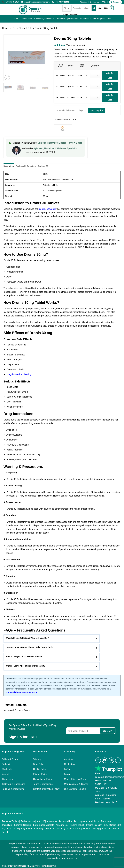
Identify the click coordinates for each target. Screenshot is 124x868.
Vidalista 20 (13, 829)
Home (16, 19)
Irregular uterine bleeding (19, 374)
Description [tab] (9, 166)
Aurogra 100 (62, 825)
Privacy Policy (40, 774)
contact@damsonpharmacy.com (62, 858)
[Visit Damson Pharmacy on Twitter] (118, 760)
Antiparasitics (65, 821)
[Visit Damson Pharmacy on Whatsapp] (105, 760)
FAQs (104, 2)
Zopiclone (106, 821)
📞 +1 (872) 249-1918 (11, 2)
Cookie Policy (40, 769)
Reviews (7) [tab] (43, 166)
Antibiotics (94, 821)
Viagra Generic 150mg (32, 829)
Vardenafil (7, 769)
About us (84, 2)
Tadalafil (6, 764)
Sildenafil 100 (74, 829)
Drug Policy (39, 764)
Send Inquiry (97, 110)
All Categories (99, 19)
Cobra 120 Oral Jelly (55, 829)
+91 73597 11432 (60, 2)
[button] (106, 8)
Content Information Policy (46, 789)
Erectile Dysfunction (44, 19)
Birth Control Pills (23, 28)
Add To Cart (110, 75)
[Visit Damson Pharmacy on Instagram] (111, 760)
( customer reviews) (75, 45)
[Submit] (94, 8)
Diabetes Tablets (10, 821)
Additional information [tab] (26, 166)
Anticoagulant (81, 821)
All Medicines (26, 19)
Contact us (94, 2)
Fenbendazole (28, 821)
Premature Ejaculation (67, 19)
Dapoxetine (8, 779)
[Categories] (67, 8)
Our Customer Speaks (75, 789)
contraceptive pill (47, 209)
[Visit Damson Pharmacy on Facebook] (98, 760)
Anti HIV (41, 821)
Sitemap (37, 759)
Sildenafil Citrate (10, 759)
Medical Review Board (75, 779)
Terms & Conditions (43, 784)
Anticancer (52, 821)
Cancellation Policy (43, 779)
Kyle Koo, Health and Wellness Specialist (56, 148)
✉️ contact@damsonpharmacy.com (36, 2)
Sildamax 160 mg (91, 829)
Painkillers (7, 825)
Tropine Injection (94, 825)
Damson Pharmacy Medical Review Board (60, 143)
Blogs (67, 774)
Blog (109, 19)
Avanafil (6, 774)
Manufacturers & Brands (76, 784)
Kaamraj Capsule (23, 825)
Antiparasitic (85, 19)
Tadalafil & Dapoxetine (13, 789)
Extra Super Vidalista (44, 825)
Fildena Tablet (77, 825)
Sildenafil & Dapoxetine (14, 784)
